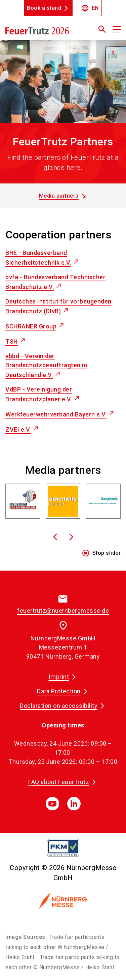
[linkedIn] (74, 804)
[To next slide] (71, 537)
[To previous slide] (55, 537)
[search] (102, 29)
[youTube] (52, 804)
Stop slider (101, 553)
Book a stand (44, 8)
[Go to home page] (43, 32)
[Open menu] (117, 29)
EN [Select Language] (90, 8)
